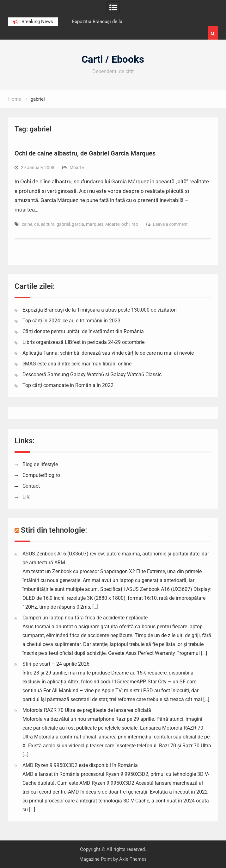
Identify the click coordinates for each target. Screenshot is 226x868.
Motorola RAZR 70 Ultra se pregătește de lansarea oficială (87, 710)
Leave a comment (170, 224)
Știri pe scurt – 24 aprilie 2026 (56, 664)
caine (27, 224)
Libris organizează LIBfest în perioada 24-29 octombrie (83, 342)
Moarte (77, 168)
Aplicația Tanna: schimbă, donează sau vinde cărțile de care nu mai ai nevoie (108, 353)
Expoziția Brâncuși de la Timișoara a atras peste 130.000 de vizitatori (100, 310)
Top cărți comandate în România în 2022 (68, 385)
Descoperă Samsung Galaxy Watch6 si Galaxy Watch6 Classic (92, 374)
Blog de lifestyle (40, 464)
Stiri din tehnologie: (54, 530)
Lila (27, 497)
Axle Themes (133, 859)
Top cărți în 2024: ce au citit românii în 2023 (71, 321)
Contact (31, 486)
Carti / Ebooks (113, 59)
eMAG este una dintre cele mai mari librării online (77, 364)
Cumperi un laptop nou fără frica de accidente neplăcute (85, 618)
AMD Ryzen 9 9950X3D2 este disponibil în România (80, 765)
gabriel (63, 224)
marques (95, 224)
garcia (78, 224)
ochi (125, 224)
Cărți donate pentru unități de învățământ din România (83, 331)
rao (135, 224)
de (37, 224)
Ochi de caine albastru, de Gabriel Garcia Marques (85, 153)
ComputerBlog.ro (41, 475)
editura (48, 224)
